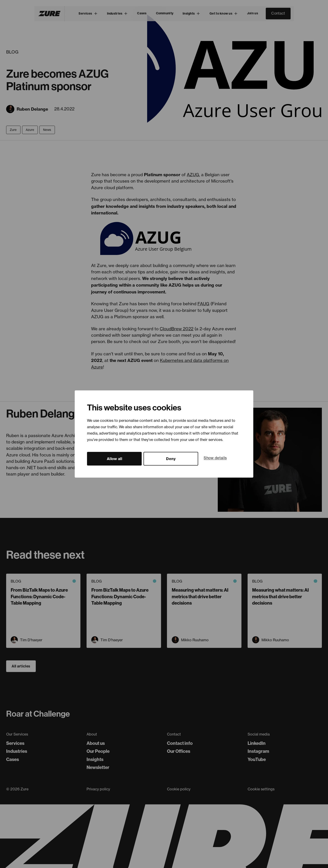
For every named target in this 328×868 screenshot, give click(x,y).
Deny (171, 459)
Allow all (114, 459)
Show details (215, 458)
